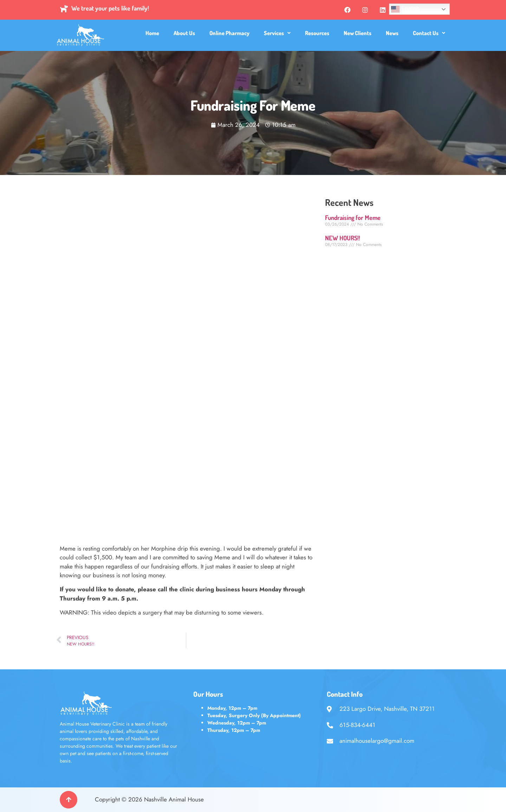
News (392, 33)
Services (277, 33)
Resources (317, 33)
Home (152, 33)
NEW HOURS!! (343, 238)
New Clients (358, 33)
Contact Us (429, 33)
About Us (184, 33)
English (405, 9)
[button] (277, 33)
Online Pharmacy (229, 33)
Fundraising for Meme (353, 217)
